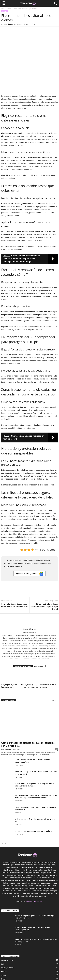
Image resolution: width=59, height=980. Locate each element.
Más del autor (39, 642)
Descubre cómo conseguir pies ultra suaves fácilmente (48, 662)
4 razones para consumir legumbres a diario (34, 807)
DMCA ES (38, 973)
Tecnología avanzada (9, 958)
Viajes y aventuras (8, 944)
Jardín (3, 951)
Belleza (9, 9)
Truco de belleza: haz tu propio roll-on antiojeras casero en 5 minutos (9, 662)
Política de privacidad (42, 971)
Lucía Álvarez (8, 24)
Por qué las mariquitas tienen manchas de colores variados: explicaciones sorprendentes (36, 772)
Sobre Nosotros (15, 971)
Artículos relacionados (23, 642)
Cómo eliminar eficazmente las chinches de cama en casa (15, 581)
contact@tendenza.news (35, 877)
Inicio (3, 9)
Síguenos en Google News (30, 549)
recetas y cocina (7, 936)
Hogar (3, 955)
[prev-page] (28, 669)
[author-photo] (29, 596)
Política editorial (28, 971)
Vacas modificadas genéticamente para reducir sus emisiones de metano (35, 760)
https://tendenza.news (29, 608)
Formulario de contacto (25, 973)
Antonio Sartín (6, 725)
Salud (3, 940)
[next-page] (31, 669)
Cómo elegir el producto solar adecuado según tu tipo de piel (44, 582)
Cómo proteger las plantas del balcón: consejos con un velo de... (28, 720)
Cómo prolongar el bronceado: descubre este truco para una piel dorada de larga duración (29, 662)
